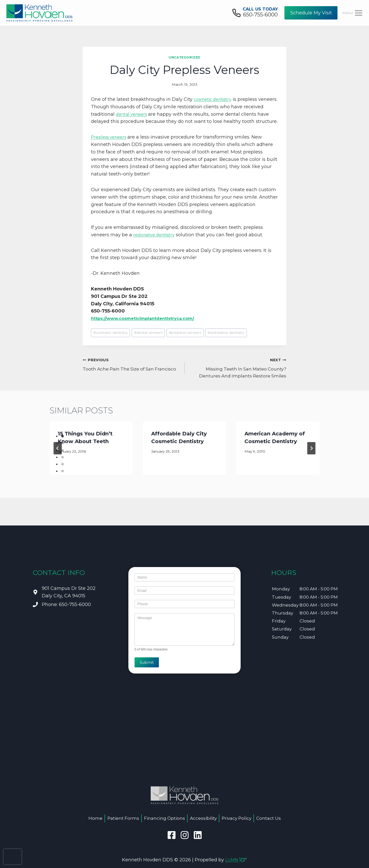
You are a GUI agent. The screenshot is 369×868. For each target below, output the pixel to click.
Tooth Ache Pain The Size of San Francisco (131, 371)
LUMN (236, 860)
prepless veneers (185, 340)
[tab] (63, 444)
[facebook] (172, 835)
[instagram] (185, 835)
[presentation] (13, 857)
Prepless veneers (111, 144)
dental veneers (154, 114)
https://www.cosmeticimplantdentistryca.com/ (149, 326)
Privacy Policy (237, 818)
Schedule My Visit (311, 13)
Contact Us (269, 818)
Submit (147, 662)
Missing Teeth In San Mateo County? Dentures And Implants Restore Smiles (238, 375)
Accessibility (203, 818)
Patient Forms (123, 818)
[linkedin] (198, 835)
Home (95, 818)
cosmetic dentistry (215, 99)
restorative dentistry (156, 242)
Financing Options (165, 818)
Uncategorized (184, 57)
